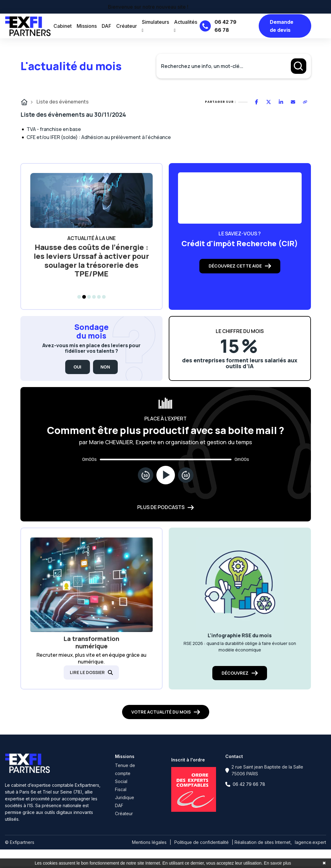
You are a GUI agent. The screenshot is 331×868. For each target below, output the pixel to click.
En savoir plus (278, 863)
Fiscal (121, 789)
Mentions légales (149, 842)
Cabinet (63, 26)
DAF (106, 26)
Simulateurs (155, 26)
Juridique (125, 797)
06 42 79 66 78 (249, 784)
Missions (87, 26)
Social (121, 781)
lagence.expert (310, 842)
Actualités (186, 26)
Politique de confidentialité (202, 842)
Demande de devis (282, 26)
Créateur (127, 26)
